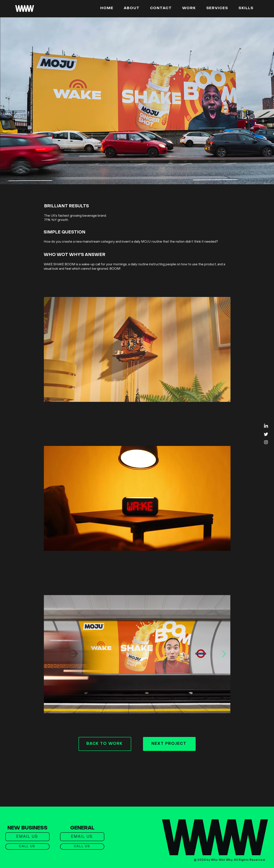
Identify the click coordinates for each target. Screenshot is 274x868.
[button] (246, 8)
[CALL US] (27, 847)
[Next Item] (224, 654)
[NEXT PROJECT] (169, 744)
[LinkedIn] (266, 426)
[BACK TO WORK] (105, 744)
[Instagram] (266, 442)
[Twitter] (266, 434)
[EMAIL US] (27, 837)
